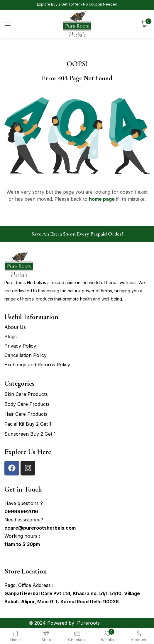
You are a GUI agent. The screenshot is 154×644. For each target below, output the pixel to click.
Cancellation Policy (26, 355)
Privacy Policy (20, 346)
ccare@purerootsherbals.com (40, 528)
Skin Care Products (26, 394)
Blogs (11, 336)
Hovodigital (114, 623)
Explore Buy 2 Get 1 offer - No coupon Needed (77, 4)
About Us (15, 327)
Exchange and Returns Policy (37, 365)
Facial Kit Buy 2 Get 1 (28, 424)
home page (102, 199)
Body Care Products (27, 404)
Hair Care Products (26, 414)
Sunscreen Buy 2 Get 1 (30, 434)
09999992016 (21, 511)
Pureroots (88, 623)
